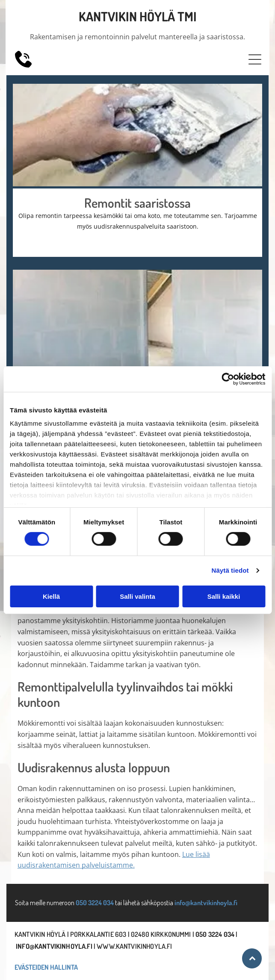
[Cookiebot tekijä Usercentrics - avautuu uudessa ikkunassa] (228, 379)
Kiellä (51, 596)
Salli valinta (137, 596)
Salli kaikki (224, 596)
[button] (255, 59)
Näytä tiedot (230, 570)
